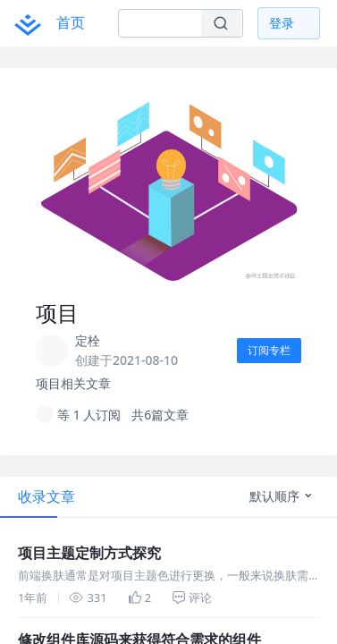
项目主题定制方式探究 (54, 539)
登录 (282, 23)
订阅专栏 (265, 350)
